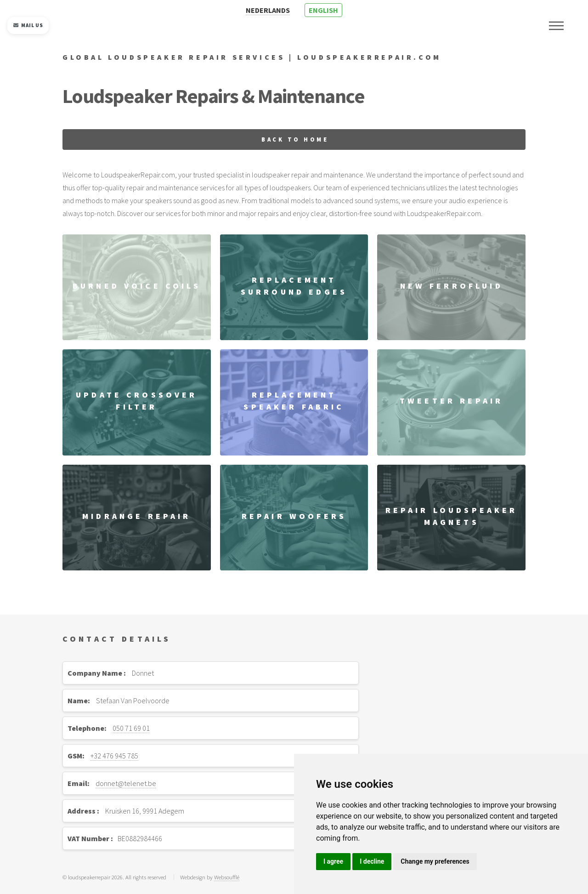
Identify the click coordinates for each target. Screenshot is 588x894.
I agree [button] (333, 861)
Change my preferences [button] (435, 861)
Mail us (28, 25)
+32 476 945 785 (114, 756)
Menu (556, 26)
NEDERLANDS (268, 10)
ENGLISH (323, 10)
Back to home (295, 139)
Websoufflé (227, 877)
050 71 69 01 (131, 728)
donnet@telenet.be (126, 783)
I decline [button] (372, 861)
